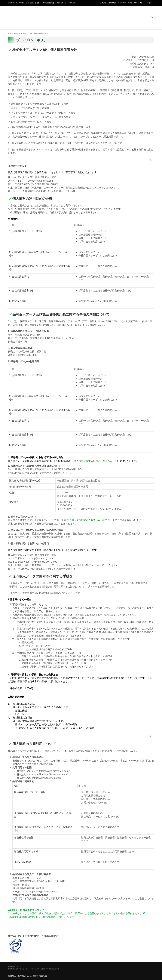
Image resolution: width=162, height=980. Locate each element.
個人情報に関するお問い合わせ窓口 (93, 461)
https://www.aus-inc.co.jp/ (46, 778)
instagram (149, 3)
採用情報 (112, 3)
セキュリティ (47, 18)
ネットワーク (94, 18)
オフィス (70, 18)
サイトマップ (139, 3)
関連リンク (46, 969)
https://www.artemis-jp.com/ (55, 771)
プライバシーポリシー (33, 969)
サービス (117, 18)
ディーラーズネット (125, 3)
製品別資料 (55, 969)
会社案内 (103, 3)
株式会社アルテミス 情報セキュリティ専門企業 (20, 14)
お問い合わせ (140, 18)
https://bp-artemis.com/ (55, 774)
